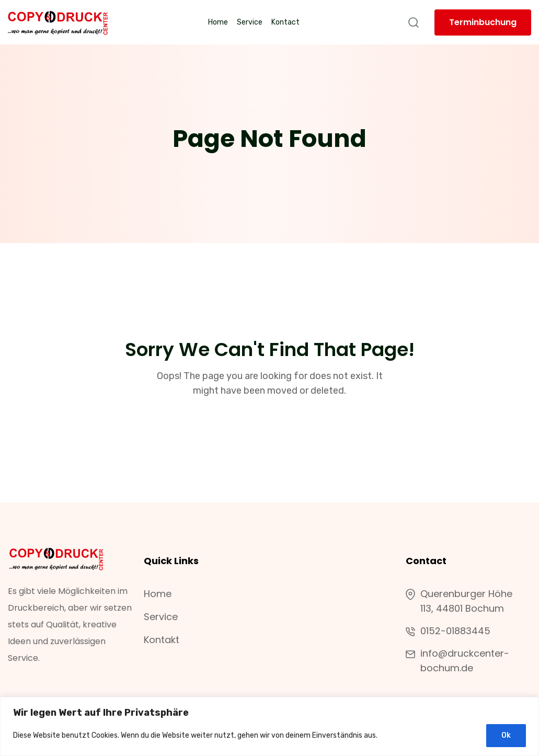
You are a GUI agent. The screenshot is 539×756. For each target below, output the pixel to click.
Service (250, 22)
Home (218, 22)
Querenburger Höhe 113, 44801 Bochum (459, 601)
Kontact (285, 22)
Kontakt (162, 640)
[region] (269, 726)
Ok (506, 735)
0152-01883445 (455, 631)
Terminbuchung (483, 22)
